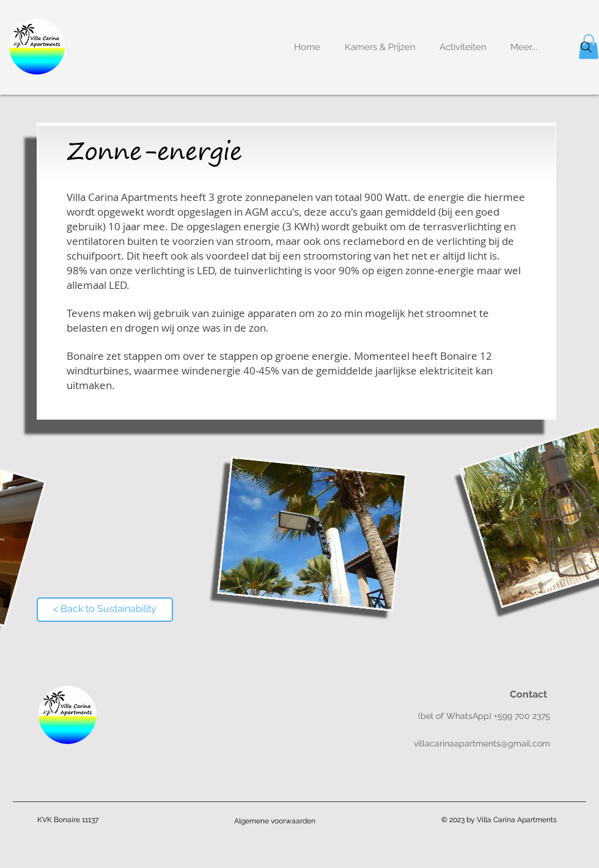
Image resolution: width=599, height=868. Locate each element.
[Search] (586, 47)
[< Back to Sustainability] (105, 610)
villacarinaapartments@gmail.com (482, 743)
